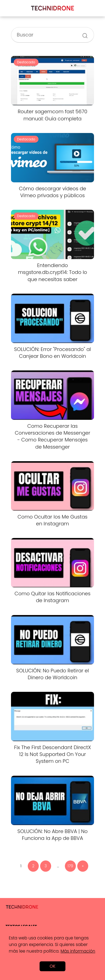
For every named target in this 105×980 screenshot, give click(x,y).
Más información (78, 951)
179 (70, 866)
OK (52, 966)
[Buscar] (83, 33)
